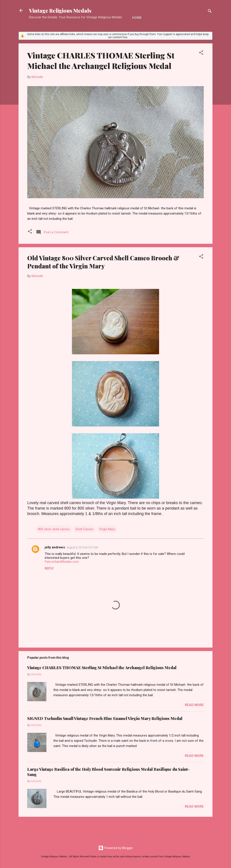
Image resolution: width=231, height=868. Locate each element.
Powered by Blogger (116, 848)
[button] (201, 53)
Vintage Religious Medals (60, 10)
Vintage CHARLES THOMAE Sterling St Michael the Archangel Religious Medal (101, 60)
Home (137, 18)
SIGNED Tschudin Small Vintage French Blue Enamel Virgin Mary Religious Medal (105, 718)
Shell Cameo (84, 529)
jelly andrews (55, 547)
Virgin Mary (107, 529)
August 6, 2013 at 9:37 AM (82, 547)
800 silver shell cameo (54, 529)
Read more (194, 705)
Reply (49, 568)
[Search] (210, 12)
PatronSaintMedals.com (62, 562)
